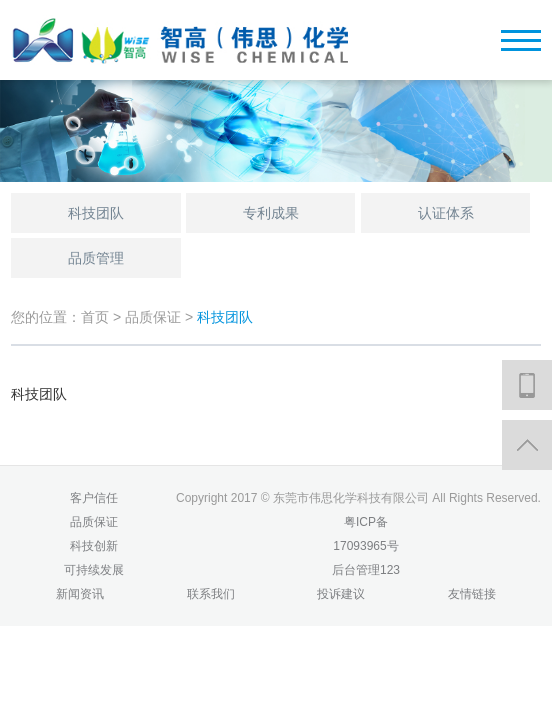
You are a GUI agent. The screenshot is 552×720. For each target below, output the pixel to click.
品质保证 (155, 317)
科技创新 (94, 546)
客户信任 (94, 498)
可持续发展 (94, 570)
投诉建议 (341, 594)
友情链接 (472, 594)
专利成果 (271, 213)
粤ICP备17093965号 (365, 534)
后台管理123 (366, 570)
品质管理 (96, 258)
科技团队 (96, 213)
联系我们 (211, 594)
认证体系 (446, 213)
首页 (95, 317)
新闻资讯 (80, 594)
